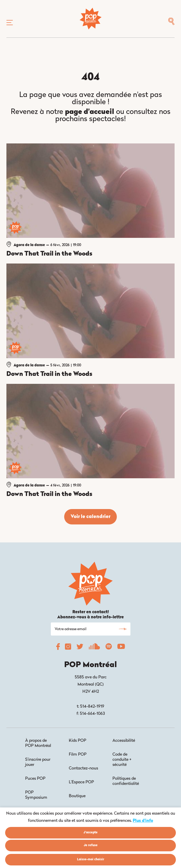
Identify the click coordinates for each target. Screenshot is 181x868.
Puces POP (35, 779)
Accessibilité (124, 741)
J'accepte (90, 833)
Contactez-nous (83, 768)
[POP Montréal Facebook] (58, 648)
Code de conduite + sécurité (122, 760)
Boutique (77, 796)
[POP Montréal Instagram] (68, 648)
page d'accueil (90, 112)
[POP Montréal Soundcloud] (94, 648)
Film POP (78, 755)
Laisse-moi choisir (91, 860)
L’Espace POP (81, 782)
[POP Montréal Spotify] (109, 648)
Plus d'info (143, 821)
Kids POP (78, 741)
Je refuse (91, 845)
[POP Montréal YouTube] (121, 648)
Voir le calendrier (90, 517)
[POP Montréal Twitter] (80, 648)
